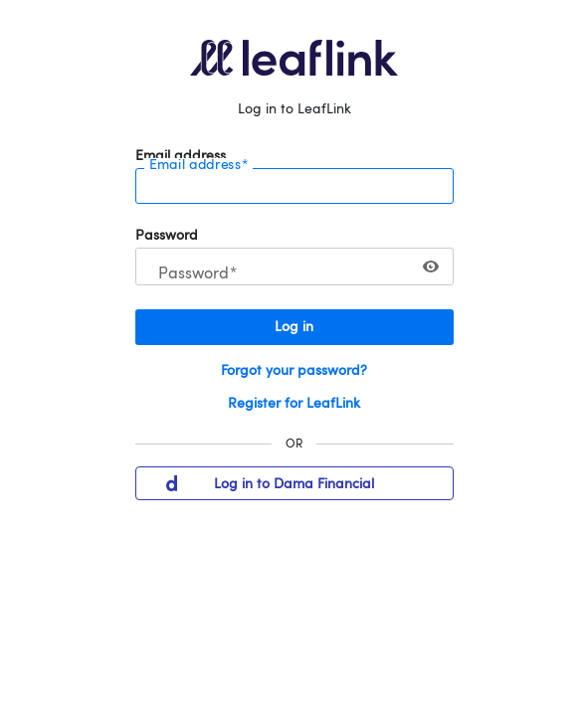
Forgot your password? (294, 371)
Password (167, 236)
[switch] (431, 267)
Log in (294, 327)
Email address (181, 156)
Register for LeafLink (294, 404)
